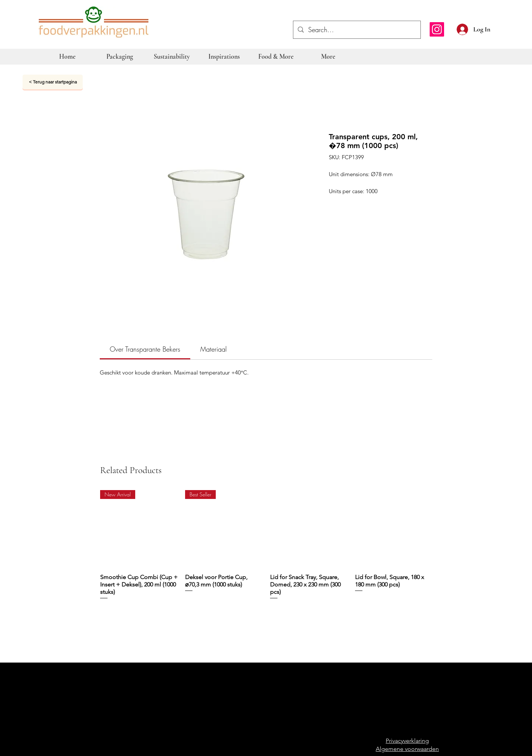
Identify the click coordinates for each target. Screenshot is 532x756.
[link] (145, 349)
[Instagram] (437, 29)
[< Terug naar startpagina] (53, 82)
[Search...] (357, 30)
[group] (266, 545)
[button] (499, 28)
